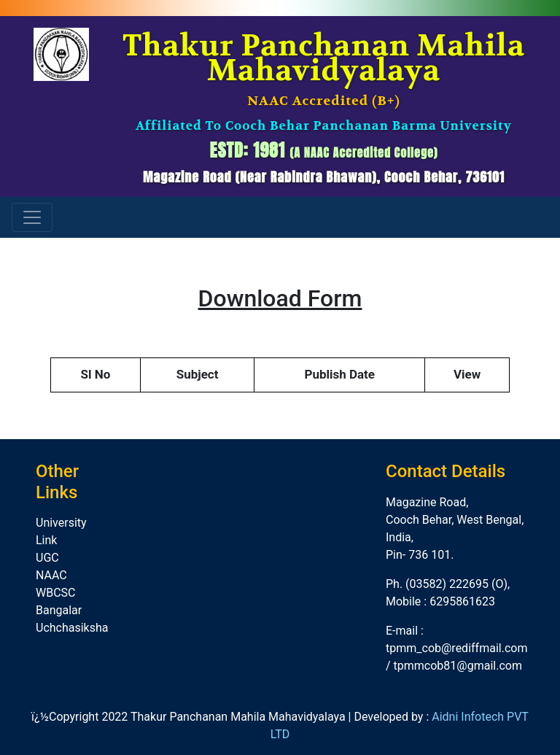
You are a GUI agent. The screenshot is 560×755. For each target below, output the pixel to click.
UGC (47, 558)
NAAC (51, 575)
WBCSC (56, 593)
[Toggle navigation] (32, 217)
